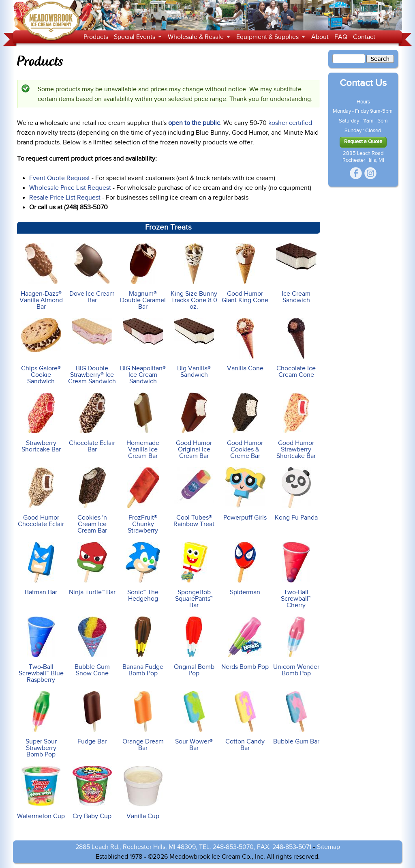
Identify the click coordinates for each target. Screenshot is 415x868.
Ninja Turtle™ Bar (92, 569)
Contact (364, 37)
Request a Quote (363, 142)
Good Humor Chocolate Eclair (41, 497)
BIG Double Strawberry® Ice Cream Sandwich (92, 351)
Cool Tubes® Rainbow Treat (194, 497)
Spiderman (245, 569)
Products (96, 37)
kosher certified (290, 123)
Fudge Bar (92, 718)
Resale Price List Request (65, 198)
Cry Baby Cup (92, 793)
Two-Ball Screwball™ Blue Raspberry (41, 650)
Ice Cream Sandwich (296, 274)
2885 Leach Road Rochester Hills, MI (363, 157)
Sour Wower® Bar (194, 721)
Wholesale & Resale (198, 37)
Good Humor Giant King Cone (245, 274)
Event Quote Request (60, 178)
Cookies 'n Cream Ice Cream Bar (92, 501)
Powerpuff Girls (245, 494)
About (320, 37)
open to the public (194, 123)
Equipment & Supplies (269, 37)
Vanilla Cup (143, 793)
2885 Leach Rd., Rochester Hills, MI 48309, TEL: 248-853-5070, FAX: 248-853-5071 (193, 847)
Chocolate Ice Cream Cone (296, 348)
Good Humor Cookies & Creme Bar (245, 426)
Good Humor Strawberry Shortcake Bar (296, 426)
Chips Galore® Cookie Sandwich (41, 351)
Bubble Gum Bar (296, 718)
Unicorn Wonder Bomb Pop (296, 647)
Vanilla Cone (245, 345)
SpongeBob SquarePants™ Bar (194, 575)
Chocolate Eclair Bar (92, 423)
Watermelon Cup (41, 793)
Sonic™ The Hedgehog (143, 572)
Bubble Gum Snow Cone (92, 647)
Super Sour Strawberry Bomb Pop (41, 725)
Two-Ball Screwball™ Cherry (296, 575)
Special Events (136, 37)
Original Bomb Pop (194, 647)
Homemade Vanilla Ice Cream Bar (143, 426)
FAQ (341, 37)
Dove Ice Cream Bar (92, 274)
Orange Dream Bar (143, 721)
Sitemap (328, 847)
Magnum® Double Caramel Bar (143, 277)
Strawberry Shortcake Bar (41, 423)
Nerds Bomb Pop (245, 643)
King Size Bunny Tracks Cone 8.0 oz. (194, 277)
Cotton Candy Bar (245, 721)
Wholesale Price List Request (70, 188)
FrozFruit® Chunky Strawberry (143, 501)
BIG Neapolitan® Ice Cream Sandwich (143, 351)
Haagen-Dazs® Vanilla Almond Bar (41, 277)
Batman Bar (41, 569)
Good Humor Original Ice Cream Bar (194, 426)
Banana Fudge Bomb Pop (143, 647)
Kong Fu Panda (296, 494)
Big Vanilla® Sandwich (194, 348)
